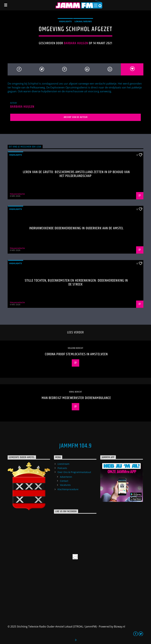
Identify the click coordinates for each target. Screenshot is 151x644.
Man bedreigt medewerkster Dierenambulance (76, 398)
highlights (65, 21)
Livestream (63, 464)
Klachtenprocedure (68, 489)
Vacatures (65, 485)
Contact (64, 481)
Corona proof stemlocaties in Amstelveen (76, 354)
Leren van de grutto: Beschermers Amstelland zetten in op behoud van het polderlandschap (76, 174)
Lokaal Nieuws (83, 21)
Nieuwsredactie (17, 194)
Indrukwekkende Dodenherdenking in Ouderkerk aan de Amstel (76, 228)
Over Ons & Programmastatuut (74, 472)
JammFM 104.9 (75, 446)
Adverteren (66, 477)
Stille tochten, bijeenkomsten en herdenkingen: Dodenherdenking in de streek (76, 282)
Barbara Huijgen (76, 43)
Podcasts (62, 468)
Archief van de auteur (76, 117)
